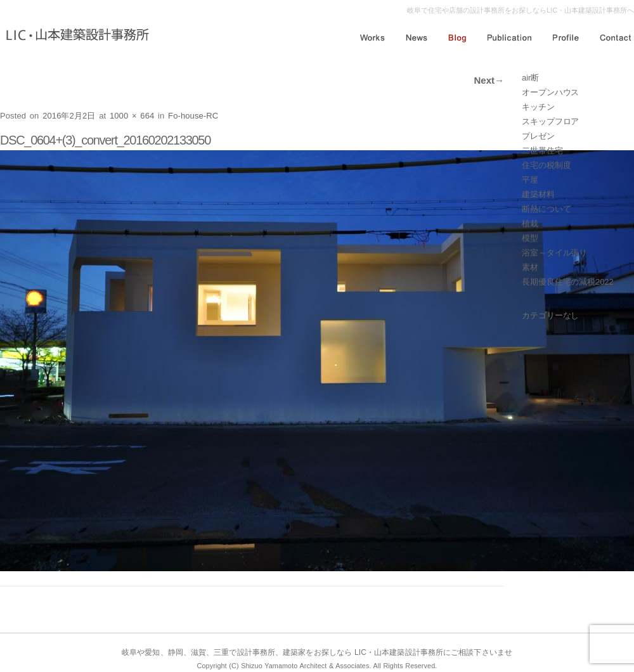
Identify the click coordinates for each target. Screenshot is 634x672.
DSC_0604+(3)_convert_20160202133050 (105, 140)
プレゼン (538, 136)
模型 (530, 238)
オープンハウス (550, 92)
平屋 (530, 180)
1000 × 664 (132, 116)
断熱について (546, 209)
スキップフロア (550, 121)
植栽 (530, 223)
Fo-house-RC (193, 116)
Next (489, 80)
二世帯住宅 (542, 151)
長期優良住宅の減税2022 (568, 282)
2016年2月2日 (69, 116)
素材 (530, 267)
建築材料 (538, 194)
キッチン (538, 107)
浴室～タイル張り (554, 253)
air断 (530, 78)
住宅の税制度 (546, 165)
